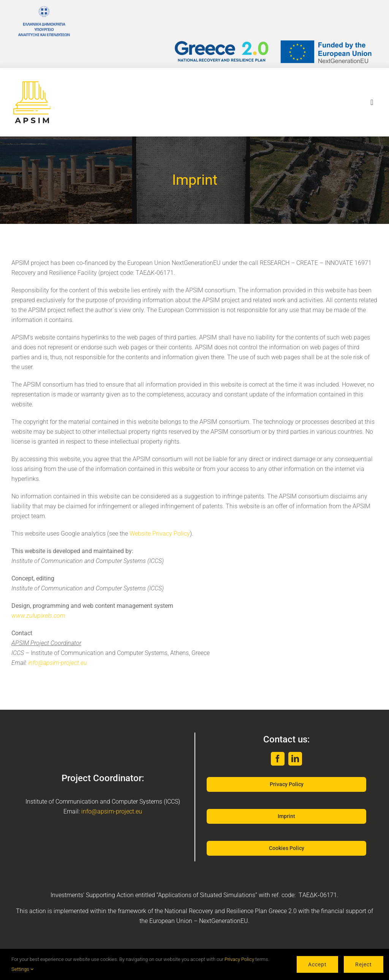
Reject (364, 964)
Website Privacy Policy (160, 534)
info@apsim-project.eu (58, 663)
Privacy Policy (239, 959)
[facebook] (278, 759)
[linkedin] (295, 759)
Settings (22, 969)
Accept (317, 964)
